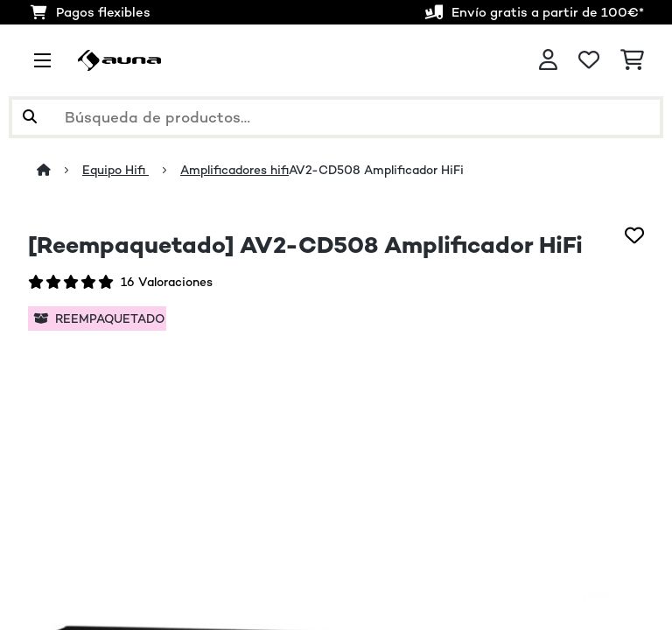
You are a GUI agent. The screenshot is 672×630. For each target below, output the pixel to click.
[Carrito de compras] (632, 60)
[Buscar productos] (336, 117)
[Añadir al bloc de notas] (634, 235)
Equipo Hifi (115, 170)
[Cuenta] (548, 60)
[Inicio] (59, 170)
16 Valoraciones (167, 282)
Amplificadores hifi (234, 170)
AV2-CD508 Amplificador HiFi (376, 170)
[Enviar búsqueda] (30, 117)
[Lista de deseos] (589, 60)
